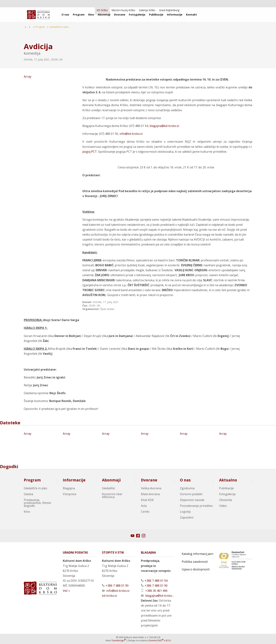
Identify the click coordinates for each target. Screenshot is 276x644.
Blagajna (69, 488)
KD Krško (102, 10)
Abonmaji (111, 480)
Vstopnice (70, 494)
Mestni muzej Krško (123, 10)
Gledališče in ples (36, 488)
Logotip (185, 512)
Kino (27, 512)
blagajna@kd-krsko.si (164, 126)
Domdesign (119, 640)
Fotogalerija (227, 494)
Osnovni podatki (191, 494)
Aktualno (228, 480)
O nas (185, 480)
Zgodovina (187, 488)
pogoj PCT (90, 152)
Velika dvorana (151, 488)
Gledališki (108, 488)
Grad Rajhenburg (169, 10)
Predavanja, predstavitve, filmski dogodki (37, 503)
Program (32, 480)
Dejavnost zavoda (192, 500)
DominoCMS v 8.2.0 (160, 640)
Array (52, 104)
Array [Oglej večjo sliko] (40, 445)
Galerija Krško (147, 10)
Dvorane (149, 480)
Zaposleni (187, 517)
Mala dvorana (150, 494)
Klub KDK (147, 500)
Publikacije (226, 488)
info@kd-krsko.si (131, 134)
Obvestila (225, 500)
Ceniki (145, 512)
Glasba (28, 494)
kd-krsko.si (109, 596)
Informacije (74, 480)
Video (223, 506)
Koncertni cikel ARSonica (112, 496)
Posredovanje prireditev (196, 506)
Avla (144, 506)
